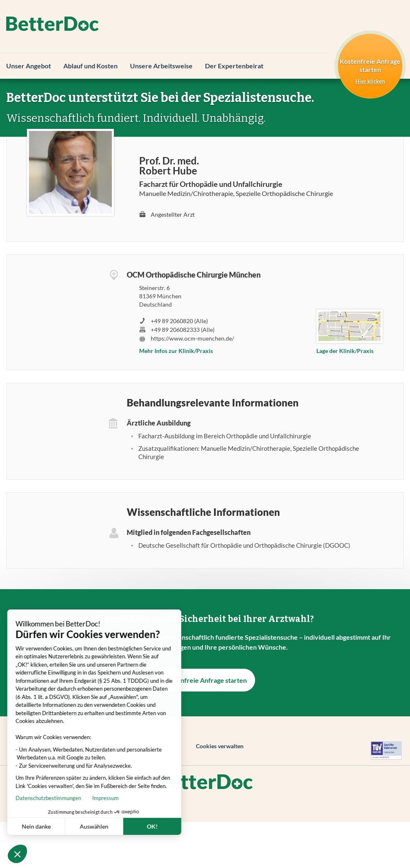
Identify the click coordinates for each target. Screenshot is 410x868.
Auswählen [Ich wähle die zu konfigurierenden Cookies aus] (65, 826)
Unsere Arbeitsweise (161, 66)
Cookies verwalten (220, 746)
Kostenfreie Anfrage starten (205, 680)
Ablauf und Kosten (90, 66)
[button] (17, 854)
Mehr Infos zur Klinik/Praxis (176, 351)
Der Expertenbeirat (234, 66)
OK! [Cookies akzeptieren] (123, 826)
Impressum (77, 798)
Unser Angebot (29, 66)
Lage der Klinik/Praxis (345, 351)
